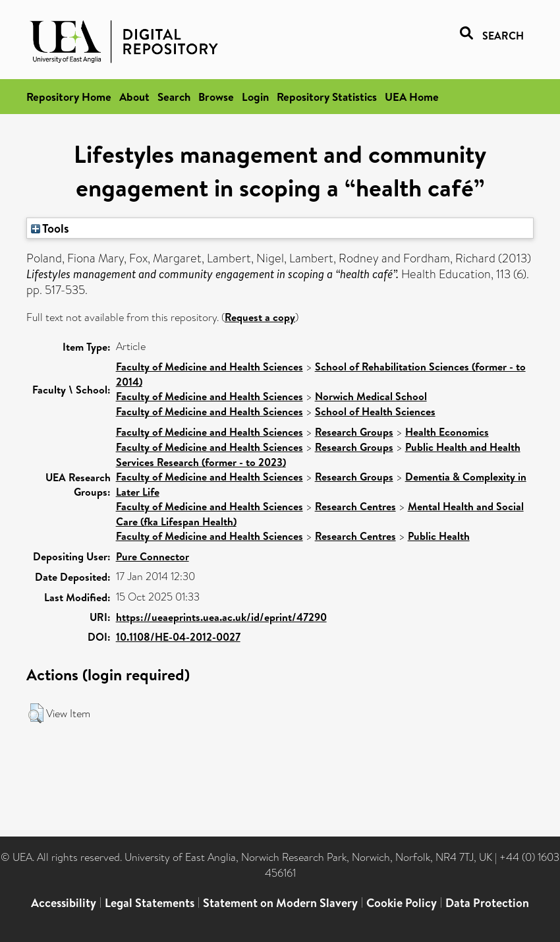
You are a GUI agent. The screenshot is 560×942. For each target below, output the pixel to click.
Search (174, 97)
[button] (36, 713)
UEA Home (412, 97)
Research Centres (355, 506)
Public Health (439, 536)
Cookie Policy (402, 903)
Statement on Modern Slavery (280, 903)
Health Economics (447, 432)
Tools (50, 228)
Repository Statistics (327, 97)
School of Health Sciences (375, 411)
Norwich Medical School (371, 396)
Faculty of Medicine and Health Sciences (210, 367)
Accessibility (64, 903)
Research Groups (354, 432)
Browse (216, 97)
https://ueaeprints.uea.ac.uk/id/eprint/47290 (221, 617)
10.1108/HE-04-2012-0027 (178, 637)
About (134, 97)
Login (255, 97)
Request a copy (260, 317)
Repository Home (69, 97)
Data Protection (487, 903)
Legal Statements (150, 903)
